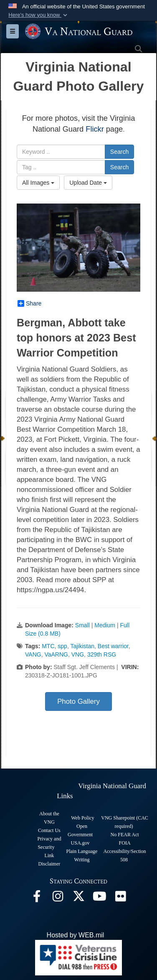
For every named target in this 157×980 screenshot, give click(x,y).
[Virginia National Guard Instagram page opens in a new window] (58, 898)
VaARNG (56, 654)
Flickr (95, 129)
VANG (33, 654)
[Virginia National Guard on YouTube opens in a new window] (99, 898)
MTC (48, 646)
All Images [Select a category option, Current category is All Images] (38, 183)
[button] (39, 15)
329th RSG (102, 654)
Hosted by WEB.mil (76, 935)
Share (29, 303)
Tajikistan (82, 646)
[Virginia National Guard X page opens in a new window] (78, 898)
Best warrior (113, 646)
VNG (78, 654)
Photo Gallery (78, 701)
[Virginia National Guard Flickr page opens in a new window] (120, 898)
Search (119, 152)
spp (62, 646)
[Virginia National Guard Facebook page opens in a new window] (37, 898)
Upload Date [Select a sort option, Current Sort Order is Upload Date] (88, 183)
